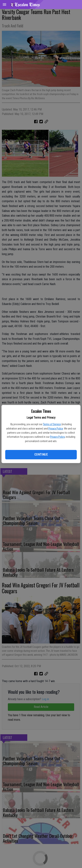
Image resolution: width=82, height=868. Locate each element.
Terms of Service (52, 424)
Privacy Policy (56, 429)
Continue (41, 455)
